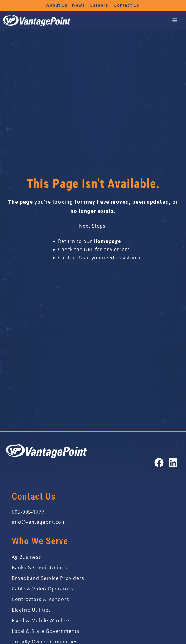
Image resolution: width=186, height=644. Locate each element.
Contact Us (126, 5)
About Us (57, 5)
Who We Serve (40, 541)
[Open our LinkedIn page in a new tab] (173, 463)
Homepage (107, 241)
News (78, 5)
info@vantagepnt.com (39, 522)
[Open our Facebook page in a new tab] (159, 463)
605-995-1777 (28, 512)
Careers (99, 5)
